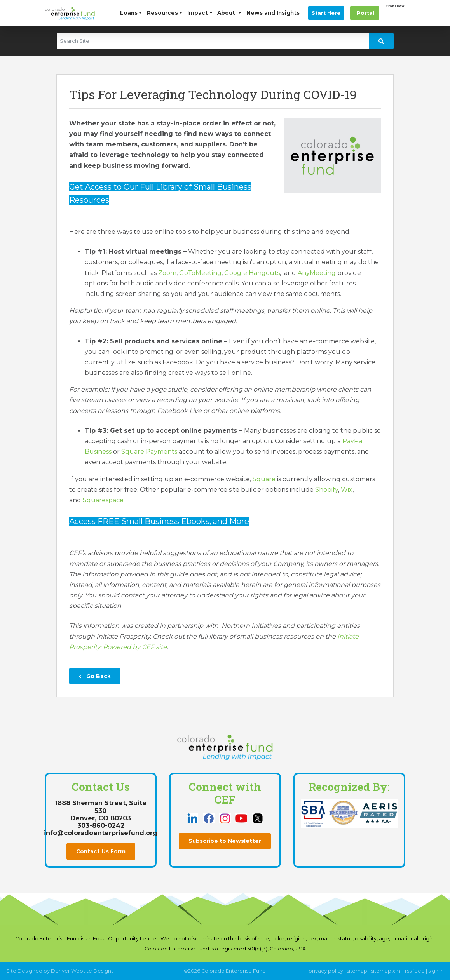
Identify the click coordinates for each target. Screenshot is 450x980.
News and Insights (273, 13)
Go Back (95, 676)
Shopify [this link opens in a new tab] (327, 490)
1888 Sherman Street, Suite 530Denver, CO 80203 (101, 810)
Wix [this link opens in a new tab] (347, 490)
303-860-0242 (101, 826)
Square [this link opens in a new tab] (264, 479)
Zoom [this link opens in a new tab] (167, 273)
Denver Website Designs (82, 971)
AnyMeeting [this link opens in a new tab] (317, 273)
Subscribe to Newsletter (225, 841)
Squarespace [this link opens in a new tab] (103, 500)
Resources (162, 13)
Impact (198, 13)
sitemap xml (386, 971)
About (227, 13)
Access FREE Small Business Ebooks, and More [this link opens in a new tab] (159, 521)
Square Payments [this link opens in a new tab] (149, 452)
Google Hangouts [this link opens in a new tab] (252, 273)
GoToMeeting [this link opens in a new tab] (200, 273)
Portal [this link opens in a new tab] (365, 13)
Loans (129, 13)
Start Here (326, 13)
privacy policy (326, 971)
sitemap (357, 971)
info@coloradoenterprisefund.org (101, 833)
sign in (436, 971)
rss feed (415, 971)
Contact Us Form (101, 851)
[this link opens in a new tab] (193, 818)
